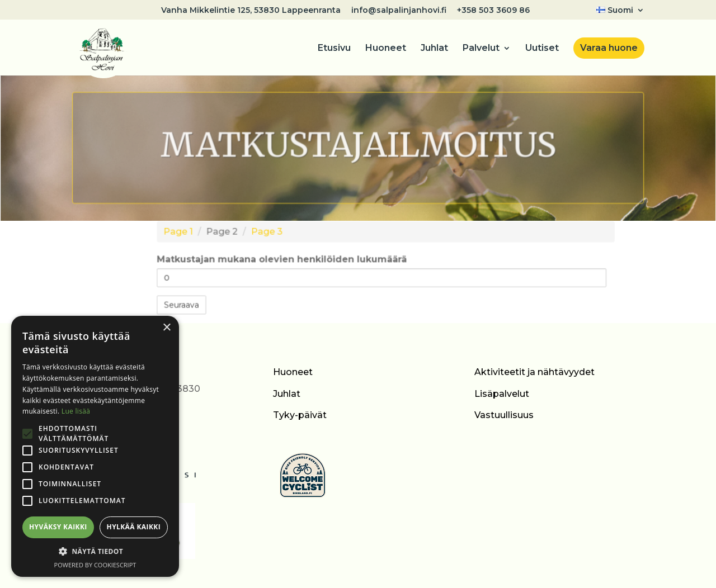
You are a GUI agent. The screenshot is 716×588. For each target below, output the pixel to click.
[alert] (95, 446)
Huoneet (386, 49)
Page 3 (273, 234)
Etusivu (334, 49)
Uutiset (542, 49)
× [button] (166, 328)
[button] (95, 552)
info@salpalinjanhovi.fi (399, 11)
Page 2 (231, 234)
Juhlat (434, 49)
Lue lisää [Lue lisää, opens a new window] (76, 411)
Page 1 (189, 234)
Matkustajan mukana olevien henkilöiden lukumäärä (287, 260)
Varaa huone (609, 48)
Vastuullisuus (504, 415)
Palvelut (481, 49)
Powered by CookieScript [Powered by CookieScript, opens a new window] (95, 565)
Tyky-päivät (300, 415)
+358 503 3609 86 (493, 11)
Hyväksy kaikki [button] (58, 527)
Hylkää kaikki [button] (134, 527)
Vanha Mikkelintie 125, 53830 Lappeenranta (251, 11)
